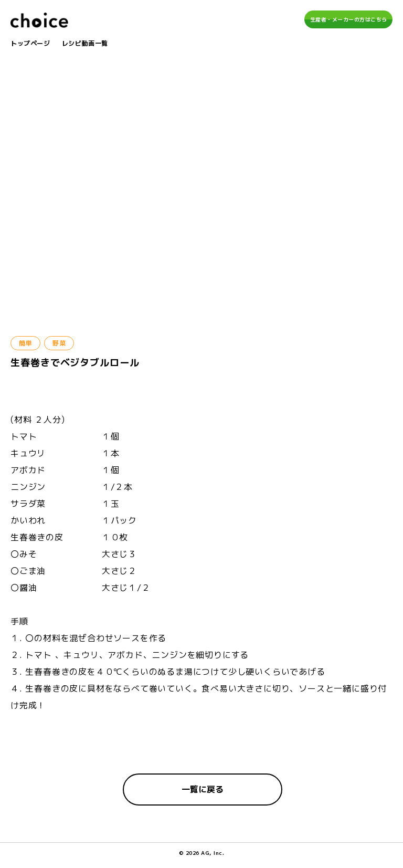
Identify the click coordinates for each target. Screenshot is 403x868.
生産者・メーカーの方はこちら (349, 19)
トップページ (30, 43)
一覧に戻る (203, 789)
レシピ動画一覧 (85, 43)
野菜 (59, 343)
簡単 (25, 343)
